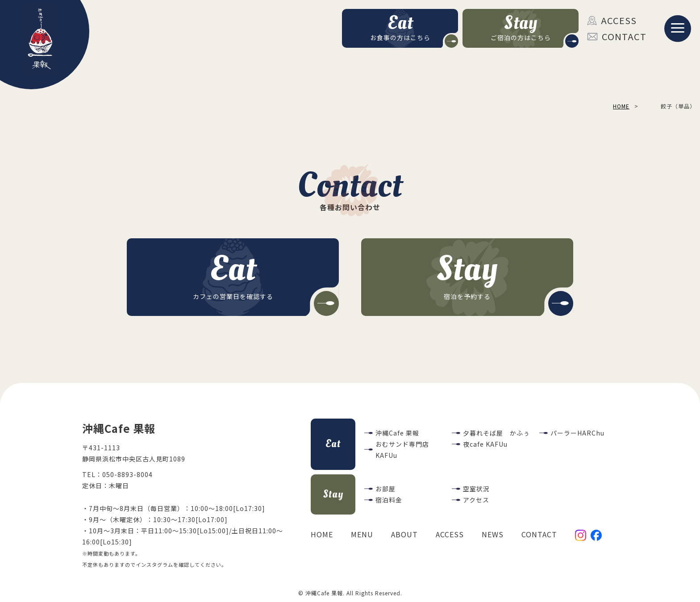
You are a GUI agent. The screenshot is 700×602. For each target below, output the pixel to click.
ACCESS (612, 20)
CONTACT (617, 36)
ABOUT (404, 534)
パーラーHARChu (577, 433)
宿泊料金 (389, 500)
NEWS (493, 534)
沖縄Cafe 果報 (397, 433)
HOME (322, 534)
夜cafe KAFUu (485, 444)
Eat (333, 444)
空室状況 (476, 489)
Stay (333, 494)
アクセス (476, 500)
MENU (362, 534)
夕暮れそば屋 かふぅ (496, 433)
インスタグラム (154, 565)
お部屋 (385, 489)
